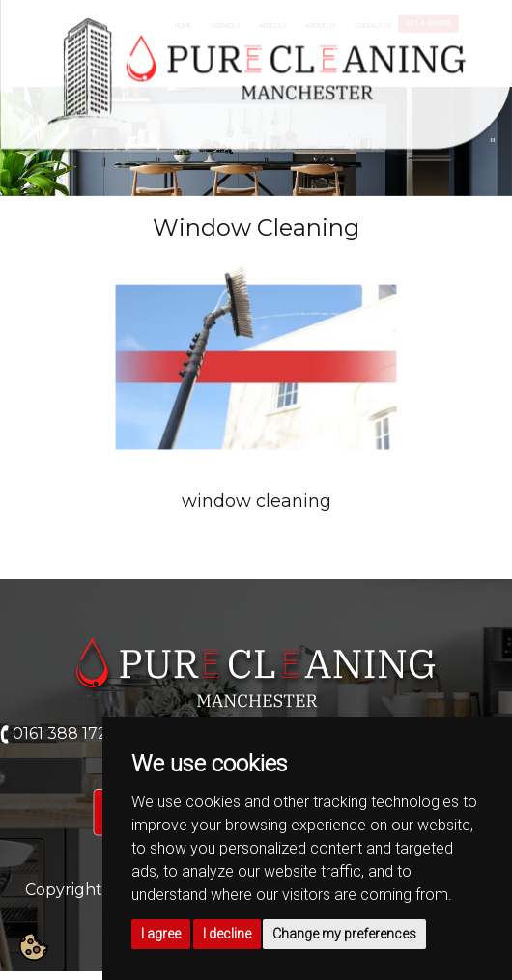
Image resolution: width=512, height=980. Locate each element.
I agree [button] (161, 934)
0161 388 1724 (65, 733)
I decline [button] (227, 934)
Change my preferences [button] (344, 934)
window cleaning (256, 501)
